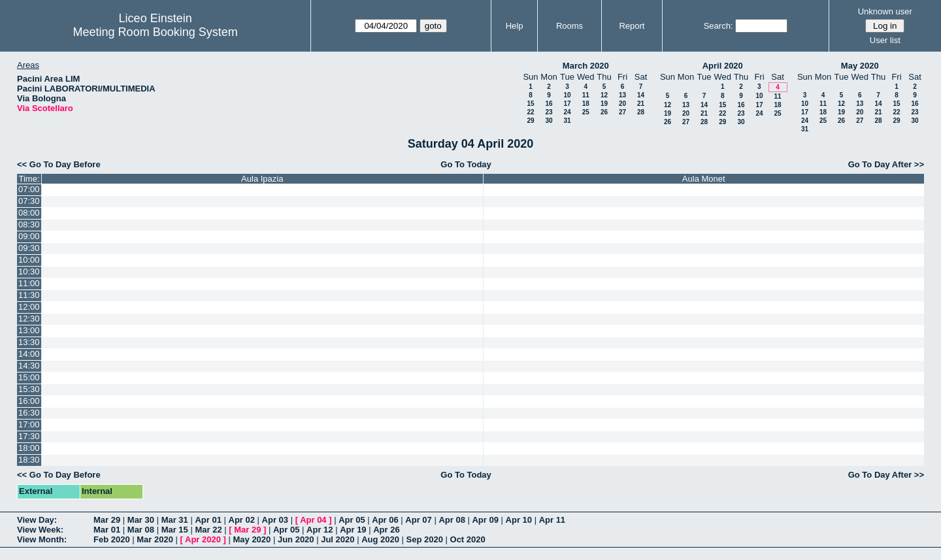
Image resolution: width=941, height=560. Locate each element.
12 (604, 95)
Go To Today (466, 164)
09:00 (29, 236)
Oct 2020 (468, 539)
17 (567, 104)
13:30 (29, 342)
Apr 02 (242, 520)
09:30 (29, 248)
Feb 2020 (112, 539)
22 (530, 112)
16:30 (29, 413)
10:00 (29, 260)
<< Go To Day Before (59, 164)
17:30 (29, 436)
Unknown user (885, 11)
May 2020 (860, 66)
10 (567, 95)
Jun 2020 (296, 539)
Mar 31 (175, 520)
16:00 (29, 401)
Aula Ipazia (262, 179)
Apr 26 (386, 530)
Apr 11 (552, 520)
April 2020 (723, 66)
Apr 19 (353, 530)
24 (567, 112)
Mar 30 (141, 520)
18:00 (29, 448)
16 (549, 104)
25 (586, 112)
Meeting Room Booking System (156, 32)
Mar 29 (107, 520)
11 (586, 95)
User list (885, 40)
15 (530, 104)
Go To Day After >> (886, 164)
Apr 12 (320, 530)
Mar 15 (175, 530)
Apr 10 (519, 520)
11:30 (29, 295)
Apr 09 (485, 520)
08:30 (29, 224)
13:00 (29, 330)
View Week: (40, 530)
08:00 (29, 213)
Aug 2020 (380, 539)
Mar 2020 (155, 539)
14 (641, 95)
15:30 (29, 389)
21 (641, 104)
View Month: (42, 539)
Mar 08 (141, 530)
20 (622, 104)
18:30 (29, 460)
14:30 (29, 366)
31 (567, 121)
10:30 (29, 272)
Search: (718, 26)
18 (586, 104)
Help (515, 26)
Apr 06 (385, 520)
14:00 (29, 354)
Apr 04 (313, 520)
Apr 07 (418, 520)
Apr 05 (352, 520)
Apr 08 (452, 520)
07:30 (29, 201)
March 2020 (586, 66)
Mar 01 (107, 530)
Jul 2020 (338, 539)
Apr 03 (275, 520)
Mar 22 (208, 530)
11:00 (29, 283)
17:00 (29, 424)
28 (641, 112)
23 (549, 112)
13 (622, 95)
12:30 (29, 319)
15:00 (29, 377)
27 (622, 112)
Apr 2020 (203, 539)
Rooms (570, 26)
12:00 (29, 307)
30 (549, 121)
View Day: (37, 520)
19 (604, 104)
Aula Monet (704, 179)
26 (604, 112)
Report (632, 26)
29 (530, 121)
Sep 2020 (425, 539)
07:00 (29, 189)
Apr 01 (208, 520)
